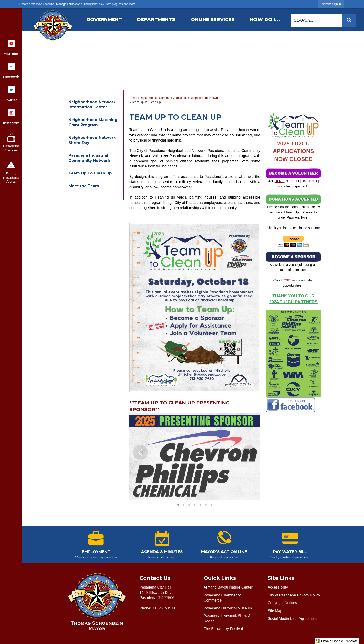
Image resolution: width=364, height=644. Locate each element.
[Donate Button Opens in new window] (293, 241)
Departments (148, 98)
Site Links (281, 578)
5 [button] (200, 504)
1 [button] (178, 504)
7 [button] (211, 504)
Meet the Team (84, 186)
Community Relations (173, 98)
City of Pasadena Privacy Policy (294, 595)
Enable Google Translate (337, 641)
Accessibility (278, 587)
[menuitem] (104, 19)
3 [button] (189, 504)
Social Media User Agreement (292, 619)
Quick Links (220, 578)
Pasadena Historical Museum (228, 608)
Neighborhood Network (205, 98)
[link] (331, 4)
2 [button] (184, 504)
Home (133, 98)
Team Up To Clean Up (90, 173)
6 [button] (206, 504)
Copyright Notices (282, 603)
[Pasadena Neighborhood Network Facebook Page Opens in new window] (290, 404)
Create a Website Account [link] (37, 4)
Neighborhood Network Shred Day (92, 140)
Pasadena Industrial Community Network (89, 158)
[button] (349, 20)
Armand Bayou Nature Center (228, 587)
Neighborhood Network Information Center (92, 105)
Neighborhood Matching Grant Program (93, 122)
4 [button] (195, 504)
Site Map (275, 611)
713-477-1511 (164, 608)
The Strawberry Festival (223, 629)
